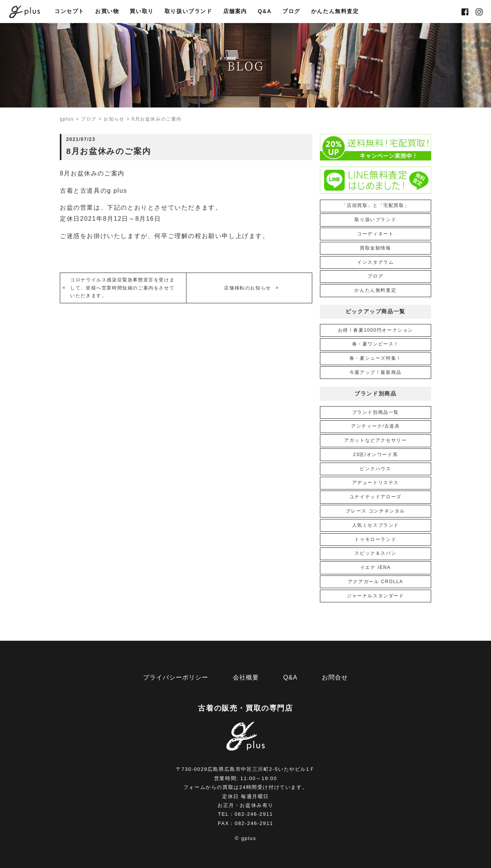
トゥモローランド (375, 539)
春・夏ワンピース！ (376, 344)
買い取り (142, 12)
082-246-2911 (254, 814)
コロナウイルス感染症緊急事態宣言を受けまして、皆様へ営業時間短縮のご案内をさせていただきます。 (122, 288)
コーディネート (375, 234)
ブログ (291, 12)
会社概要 (246, 677)
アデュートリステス (376, 483)
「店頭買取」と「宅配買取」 (375, 205)
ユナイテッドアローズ (376, 497)
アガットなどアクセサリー (375, 440)
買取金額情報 (376, 248)
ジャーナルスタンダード (376, 596)
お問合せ (335, 677)
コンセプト (69, 12)
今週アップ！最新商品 (376, 372)
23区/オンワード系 (375, 455)
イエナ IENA (376, 567)
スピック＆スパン (375, 553)
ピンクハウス (376, 469)
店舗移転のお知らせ (247, 288)
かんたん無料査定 (335, 12)
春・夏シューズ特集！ (376, 358)
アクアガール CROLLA (376, 582)
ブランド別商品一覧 (376, 412)
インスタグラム (375, 262)
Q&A (265, 12)
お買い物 (107, 12)
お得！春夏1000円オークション (376, 330)
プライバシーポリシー (176, 677)
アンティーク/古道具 (375, 426)
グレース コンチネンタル (376, 511)
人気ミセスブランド (376, 525)
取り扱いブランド (189, 12)
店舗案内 (235, 12)
